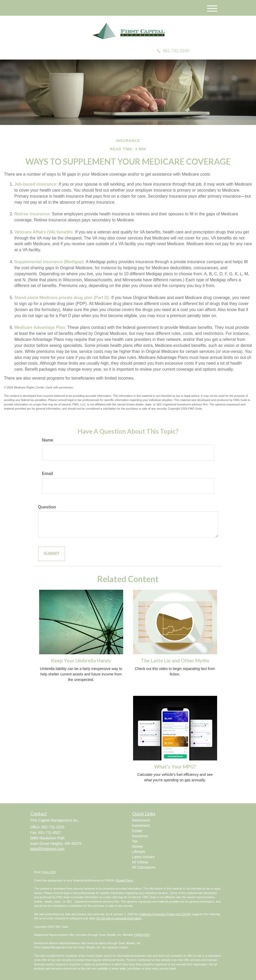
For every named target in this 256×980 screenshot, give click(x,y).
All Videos (140, 862)
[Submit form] (52, 554)
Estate (137, 831)
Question (47, 507)
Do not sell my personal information (119, 918)
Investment (141, 826)
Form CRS (49, 872)
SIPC (147, 935)
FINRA (138, 935)
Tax (135, 841)
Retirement (141, 820)
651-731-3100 (173, 51)
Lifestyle (139, 852)
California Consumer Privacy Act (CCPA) (165, 914)
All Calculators (144, 867)
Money (138, 846)
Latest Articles (143, 857)
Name (48, 440)
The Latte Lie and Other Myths (175, 661)
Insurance (140, 836)
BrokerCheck (124, 880)
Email (48, 474)
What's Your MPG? (175, 767)
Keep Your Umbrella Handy (81, 661)
